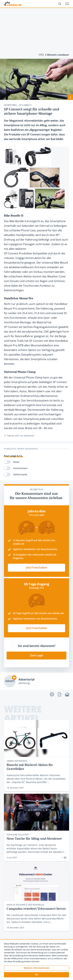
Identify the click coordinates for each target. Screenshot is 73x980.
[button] (36, 975)
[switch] (7, 462)
